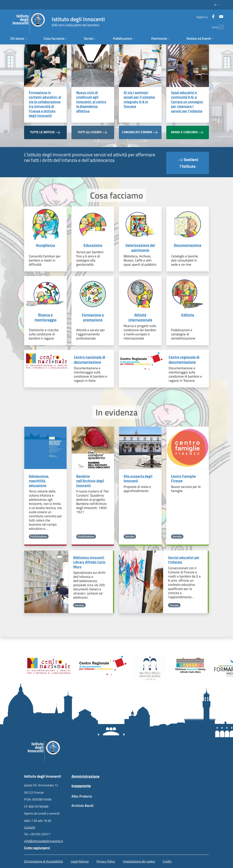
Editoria (188, 315)
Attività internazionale (140, 317)
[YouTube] (216, 15)
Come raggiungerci (37, 848)
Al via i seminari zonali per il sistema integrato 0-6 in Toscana (139, 99)
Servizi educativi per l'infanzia (184, 560)
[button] (218, 5)
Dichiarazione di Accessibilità (43, 861)
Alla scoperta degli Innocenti (138, 479)
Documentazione (188, 245)
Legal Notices (80, 861)
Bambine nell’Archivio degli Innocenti (90, 481)
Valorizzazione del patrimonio (140, 248)
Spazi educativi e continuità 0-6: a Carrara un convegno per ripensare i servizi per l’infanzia (187, 102)
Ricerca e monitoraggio (46, 317)
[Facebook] (208, 15)
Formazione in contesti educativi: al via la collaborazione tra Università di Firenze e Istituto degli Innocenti (45, 104)
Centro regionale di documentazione (184, 360)
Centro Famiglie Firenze (183, 479)
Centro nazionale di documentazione (90, 360)
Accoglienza (46, 245)
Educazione (93, 245)
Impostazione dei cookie (139, 861)
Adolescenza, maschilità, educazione (39, 481)
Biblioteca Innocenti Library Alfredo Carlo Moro (89, 562)
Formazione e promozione (93, 317)
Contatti (30, 827)
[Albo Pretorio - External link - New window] (93, 798)
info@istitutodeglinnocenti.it (44, 841)
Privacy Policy (106, 861)
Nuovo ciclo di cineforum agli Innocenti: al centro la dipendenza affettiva (91, 102)
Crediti (167, 861)
